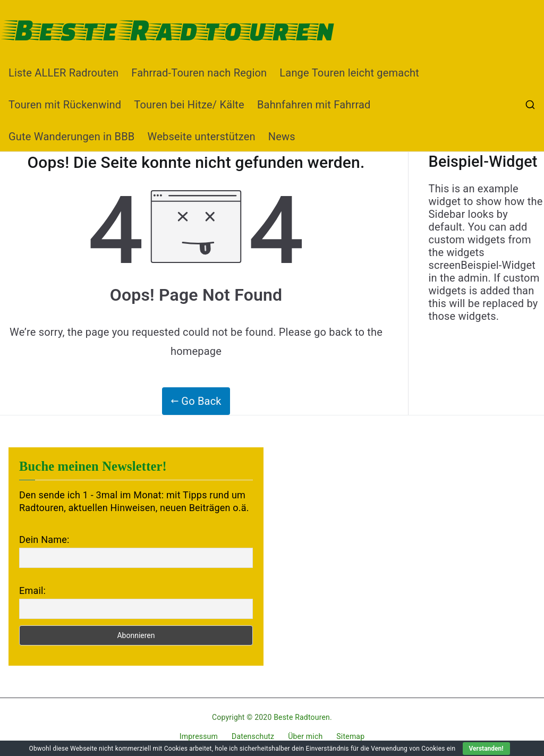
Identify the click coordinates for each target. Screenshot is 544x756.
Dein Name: (44, 540)
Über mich (305, 736)
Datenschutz (253, 736)
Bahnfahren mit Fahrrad (314, 105)
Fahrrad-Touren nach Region (199, 73)
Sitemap (350, 736)
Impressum (199, 736)
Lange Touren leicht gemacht (349, 73)
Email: (32, 591)
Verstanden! (486, 749)
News (282, 137)
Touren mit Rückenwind (65, 105)
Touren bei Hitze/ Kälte (189, 105)
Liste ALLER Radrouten (63, 73)
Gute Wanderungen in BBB (72, 137)
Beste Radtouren (172, 29)
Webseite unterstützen (202, 137)
